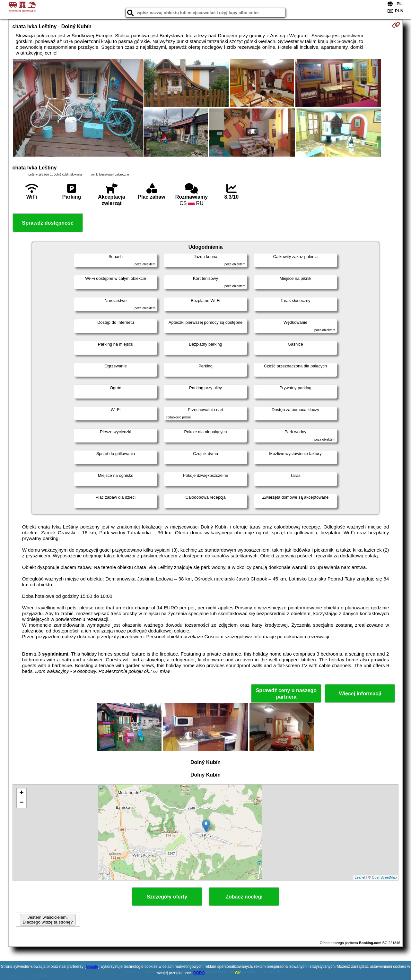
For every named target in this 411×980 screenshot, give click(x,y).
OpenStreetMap (384, 877)
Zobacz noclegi (244, 897)
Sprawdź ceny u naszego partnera (286, 693)
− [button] (21, 803)
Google (92, 967)
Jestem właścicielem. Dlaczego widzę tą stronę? (48, 920)
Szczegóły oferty (167, 897)
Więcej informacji (360, 694)
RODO (199, 973)
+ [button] (21, 793)
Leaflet (360, 877)
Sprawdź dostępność (48, 223)
